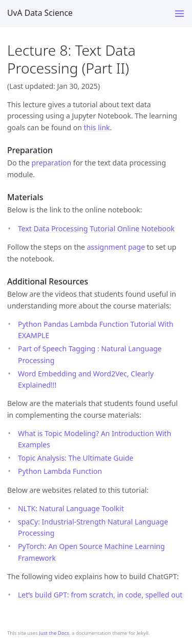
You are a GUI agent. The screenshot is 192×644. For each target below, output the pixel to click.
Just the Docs (54, 633)
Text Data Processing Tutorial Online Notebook (96, 229)
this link (97, 127)
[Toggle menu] (179, 14)
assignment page (116, 247)
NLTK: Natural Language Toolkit (71, 508)
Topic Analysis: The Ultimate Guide (76, 458)
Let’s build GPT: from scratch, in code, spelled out (100, 595)
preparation (52, 163)
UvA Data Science (40, 13)
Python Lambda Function (60, 471)
